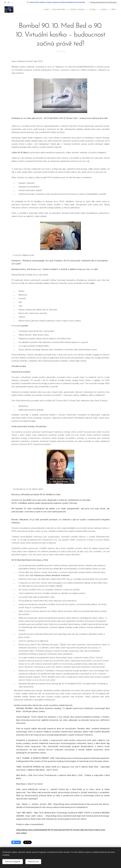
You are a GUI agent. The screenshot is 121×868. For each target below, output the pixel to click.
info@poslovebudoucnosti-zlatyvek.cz (103, 2)
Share (16, 842)
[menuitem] (27, 10)
